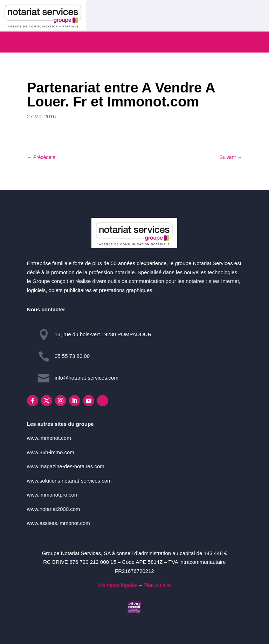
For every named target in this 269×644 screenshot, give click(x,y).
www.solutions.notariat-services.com (69, 481)
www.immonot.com (49, 438)
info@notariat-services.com (87, 378)
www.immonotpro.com (53, 495)
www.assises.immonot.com (58, 523)
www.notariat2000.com (54, 509)
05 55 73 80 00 (72, 356)
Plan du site (157, 585)
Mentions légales (118, 585)
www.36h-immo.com (51, 452)
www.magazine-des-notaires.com (66, 466)
